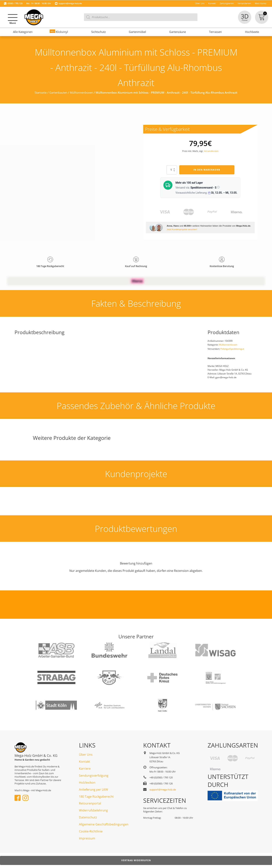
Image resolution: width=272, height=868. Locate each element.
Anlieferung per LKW (93, 790)
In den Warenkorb (207, 170)
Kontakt (85, 762)
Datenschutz (88, 817)
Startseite (41, 92)
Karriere (85, 769)
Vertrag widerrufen (136, 860)
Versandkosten (211, 151)
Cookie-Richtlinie (91, 831)
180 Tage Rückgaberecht (96, 797)
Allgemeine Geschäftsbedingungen (104, 824)
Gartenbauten (58, 92)
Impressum (87, 838)
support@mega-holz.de (70, 3)
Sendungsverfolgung (94, 776)
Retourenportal (90, 803)
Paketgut (225, 349)
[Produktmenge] (172, 170)
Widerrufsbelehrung (93, 810)
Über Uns (86, 755)
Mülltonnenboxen (81, 92)
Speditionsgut (237, 349)
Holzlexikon (87, 783)
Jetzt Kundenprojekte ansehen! (182, 229)
